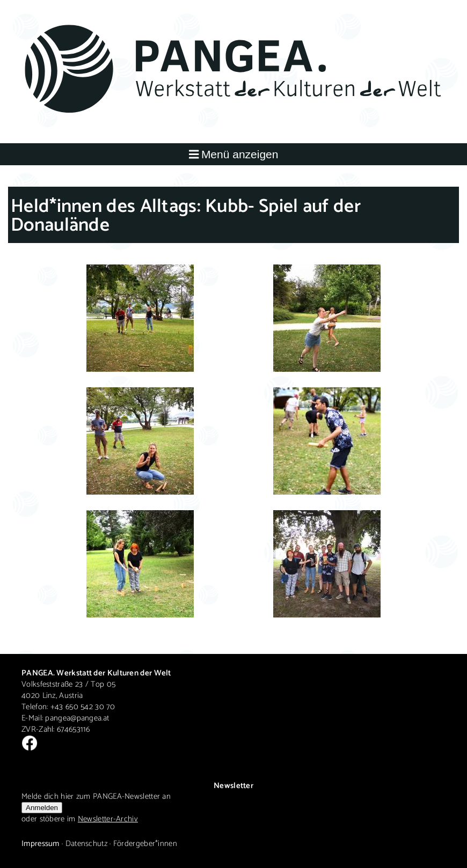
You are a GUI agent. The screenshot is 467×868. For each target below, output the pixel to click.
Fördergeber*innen (145, 844)
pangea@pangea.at (77, 718)
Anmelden (42, 808)
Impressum (41, 844)
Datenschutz (86, 844)
